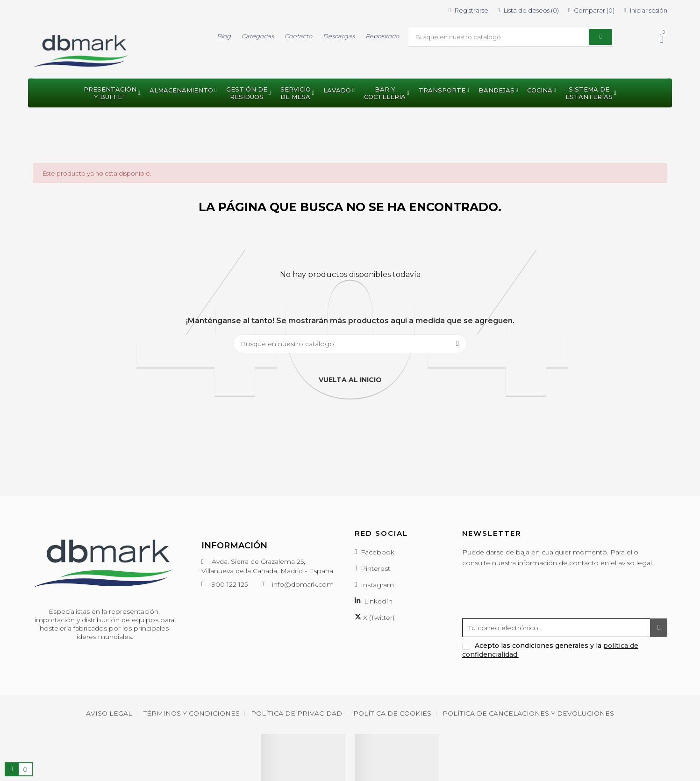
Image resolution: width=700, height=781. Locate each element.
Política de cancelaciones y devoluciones (528, 713)
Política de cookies (392, 713)
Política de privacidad (296, 713)
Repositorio (382, 36)
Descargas (339, 36)
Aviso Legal (109, 713)
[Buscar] (350, 344)
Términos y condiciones (192, 713)
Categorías (258, 36)
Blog (224, 36)
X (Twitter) (375, 618)
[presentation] (533, 596)
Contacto (298, 36)
